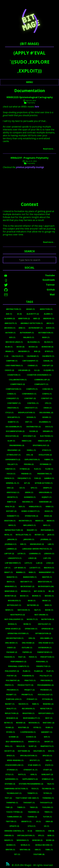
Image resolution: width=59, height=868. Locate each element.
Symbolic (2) (48, 779)
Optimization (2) (43, 633)
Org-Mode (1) (11, 643)
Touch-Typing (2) (14, 812)
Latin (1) (21, 554)
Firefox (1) (10, 469)
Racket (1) (10, 704)
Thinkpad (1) (12, 803)
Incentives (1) (25, 521)
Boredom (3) (47, 347)
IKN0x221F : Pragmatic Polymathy (30, 158)
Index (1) (39, 521)
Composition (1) (13, 389)
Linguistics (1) (15, 558)
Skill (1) (9, 746)
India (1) (50, 521)
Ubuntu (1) (26, 821)
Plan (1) (26, 671)
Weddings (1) (23, 840)
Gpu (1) (34, 488)
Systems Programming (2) (31, 784)
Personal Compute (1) (19, 666)
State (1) (49, 765)
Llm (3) (39, 563)
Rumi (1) (49, 727)
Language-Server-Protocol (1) (37, 549)
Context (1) (47, 398)
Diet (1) (29, 422)
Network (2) (33, 605)
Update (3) (14, 826)
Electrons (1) (47, 436)
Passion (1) (10, 657)
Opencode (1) (31, 629)
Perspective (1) (43, 666)
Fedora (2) (29, 464)
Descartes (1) (14, 417)
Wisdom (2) (37, 840)
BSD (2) (37, 351)
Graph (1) (47, 488)
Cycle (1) (9, 413)
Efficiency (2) (29, 436)
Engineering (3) (17, 445)
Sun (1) (34, 774)
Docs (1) (49, 427)
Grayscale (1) (13, 492)
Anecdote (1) (11, 323)
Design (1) (31, 417)
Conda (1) (11, 394)
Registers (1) (28, 713)
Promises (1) (46, 690)
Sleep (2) (32, 746)
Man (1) (32, 572)
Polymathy (31, 103)
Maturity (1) (26, 582)
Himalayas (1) (35, 507)
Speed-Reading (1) (15, 760)
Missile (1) (26, 591)
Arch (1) (50, 323)
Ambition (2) (24, 319)
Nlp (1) (37, 610)
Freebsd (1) (26, 474)
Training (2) (33, 812)
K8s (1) (23, 544)
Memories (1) (11, 586)
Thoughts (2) (46, 803)
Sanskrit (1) (47, 732)
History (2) (11, 511)
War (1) (51, 835)
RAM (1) (35, 704)
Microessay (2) (27, 586)
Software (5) (24, 751)
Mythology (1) (14, 605)
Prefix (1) (9, 685)
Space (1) (10, 756)
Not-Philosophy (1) (14, 619)
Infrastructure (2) (14, 530)
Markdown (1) (30, 577)
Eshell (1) (31, 450)
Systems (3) (10, 784)
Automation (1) (46, 333)
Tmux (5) (34, 807)
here (37, 107)
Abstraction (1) (14, 309)
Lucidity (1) (35, 568)
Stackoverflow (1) (14, 765)
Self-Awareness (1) (15, 742)
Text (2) (8, 798)
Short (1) (49, 742)
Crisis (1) (48, 408)
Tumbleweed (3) (14, 817)
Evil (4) (30, 455)
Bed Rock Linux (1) (14, 342)
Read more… (49, 149)
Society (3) (9, 751)
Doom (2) (34, 431)
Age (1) (9, 314)
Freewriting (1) (44, 474)
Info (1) (47, 525)
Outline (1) (27, 648)
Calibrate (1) (48, 356)
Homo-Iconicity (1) (30, 511)
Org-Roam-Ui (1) (46, 643)
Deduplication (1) (26, 413)
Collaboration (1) (18, 380)
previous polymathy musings (30, 167)
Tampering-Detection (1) (16, 789)
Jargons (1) (29, 539)
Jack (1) (51, 535)
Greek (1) (29, 492)
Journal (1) (46, 539)
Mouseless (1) (14, 601)
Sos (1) (51, 751)
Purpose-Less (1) (14, 699)
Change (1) (33, 366)
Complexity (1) (41, 384)
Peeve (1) (33, 657)
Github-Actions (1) (44, 483)
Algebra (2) (10, 319)
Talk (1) (50, 784)
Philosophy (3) (12, 671)
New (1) (48, 605)
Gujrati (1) (47, 497)
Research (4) (12, 718)
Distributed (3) (34, 427)
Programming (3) (45, 685)
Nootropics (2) (18, 615)
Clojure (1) (49, 370)
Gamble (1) (49, 478)
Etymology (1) (14, 455)
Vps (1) (41, 835)
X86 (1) (38, 850)
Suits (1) (22, 774)
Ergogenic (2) (14, 450)
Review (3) (21, 723)
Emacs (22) (27, 441)
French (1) (9, 478)
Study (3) (47, 770)
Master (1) (47, 577)
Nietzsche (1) (24, 610)
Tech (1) (35, 789)
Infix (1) (12, 525)
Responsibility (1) (31, 718)
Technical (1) (48, 789)
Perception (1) (47, 657)
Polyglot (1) (46, 676)
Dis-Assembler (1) (14, 427)
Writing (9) (25, 850)
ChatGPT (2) (48, 366)
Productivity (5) (25, 685)
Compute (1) (32, 389)
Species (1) (47, 756)
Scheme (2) (14, 737)
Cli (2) (37, 370)
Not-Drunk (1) (41, 615)
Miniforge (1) (11, 591)
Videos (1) (40, 831)
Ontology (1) (44, 624)
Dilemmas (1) (45, 422)
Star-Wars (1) (34, 765)
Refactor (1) (46, 709)
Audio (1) (50, 328)
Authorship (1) (27, 333)
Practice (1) (30, 680)
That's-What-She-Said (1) (27, 798)
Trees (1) (48, 812)
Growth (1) (12, 497)
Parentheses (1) (45, 652)
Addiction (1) (46, 309)
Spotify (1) (35, 760)
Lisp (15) (47, 558)
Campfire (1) (12, 361)
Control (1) (33, 403)
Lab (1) (51, 544)
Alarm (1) (48, 314)
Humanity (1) (13, 516)
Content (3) (30, 398)
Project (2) (29, 690)
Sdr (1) (47, 737)
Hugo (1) (49, 511)
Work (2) (50, 840)
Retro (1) (8, 723)
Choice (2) (9, 370)
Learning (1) (35, 554)
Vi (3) (30, 831)
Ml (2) (51, 591)
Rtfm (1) (37, 727)
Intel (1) (8, 535)
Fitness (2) (25, 469)
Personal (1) (42, 662)
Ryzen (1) (11, 732)
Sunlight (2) (47, 774)
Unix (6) (49, 821)
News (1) (9, 610)
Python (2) (47, 699)
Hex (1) (22, 507)
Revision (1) (34, 723)
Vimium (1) (9, 835)
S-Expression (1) (28, 732)
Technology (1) (14, 793)
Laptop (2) (9, 554)
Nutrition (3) (48, 619)
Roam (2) (10, 727)
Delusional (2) (46, 413)
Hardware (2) (45, 502)
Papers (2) (27, 652)
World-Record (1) (44, 845)
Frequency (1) (24, 478)
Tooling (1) (48, 807)
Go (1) (22, 488)
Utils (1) (32, 826)
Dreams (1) (48, 431)
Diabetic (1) (13, 422)
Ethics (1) (47, 450)
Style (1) (9, 774)
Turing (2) (32, 817)
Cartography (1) (30, 361)
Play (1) (50, 671)
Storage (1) (12, 770)
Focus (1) (11, 474)
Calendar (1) (33, 356)
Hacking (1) (28, 502)
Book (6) (20, 347)
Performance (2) (18, 662)
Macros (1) (49, 568)
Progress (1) (13, 690)
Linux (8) (32, 558)
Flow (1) (49, 469)
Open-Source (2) (13, 629)
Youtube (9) (39, 854)
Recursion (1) (28, 709)
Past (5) (22, 657)
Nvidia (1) (12, 624)
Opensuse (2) (47, 629)
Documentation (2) (15, 431)
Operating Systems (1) (18, 633)
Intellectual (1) (23, 535)
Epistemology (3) (41, 445)
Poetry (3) (12, 676)
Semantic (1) (34, 742)
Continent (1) (14, 403)
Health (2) (10, 507)
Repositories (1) (46, 713)
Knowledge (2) (37, 544)
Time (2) (9, 807)
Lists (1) (28, 563)
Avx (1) (12, 337)
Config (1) (47, 394)
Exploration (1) (32, 460)
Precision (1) (47, 680)
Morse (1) (36, 596)
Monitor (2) (10, 596)
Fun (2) (38, 478)
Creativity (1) (31, 408)
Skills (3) (20, 746)
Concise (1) (48, 389)
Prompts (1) (27, 695)
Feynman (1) (45, 464)
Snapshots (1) (47, 746)
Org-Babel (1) (46, 638)
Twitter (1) (11, 821)
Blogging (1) (34, 342)
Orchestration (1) (15, 638)
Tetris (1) (48, 793)
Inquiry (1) (32, 530)
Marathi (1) (12, 577)
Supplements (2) (30, 779)
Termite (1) (32, 793)
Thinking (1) (48, 798)
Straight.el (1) (30, 770)
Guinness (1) (30, 497)
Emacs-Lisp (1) (44, 441)
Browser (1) (24, 351)
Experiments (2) (13, 460)
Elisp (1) (11, 441)
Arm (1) (22, 328)
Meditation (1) (45, 582)
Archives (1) (10, 328)
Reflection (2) (12, 713)
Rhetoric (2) (49, 723)
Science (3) (31, 737)
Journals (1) (11, 544)
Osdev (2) (11, 648)
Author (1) (10, 333)
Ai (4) (19, 314)
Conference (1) (29, 394)
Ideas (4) (48, 516)
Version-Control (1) (14, 831)
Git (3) (27, 483)
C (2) (6, 356)
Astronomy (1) (36, 328)
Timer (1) (21, 807)
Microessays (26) (46, 586)
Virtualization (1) (26, 835)
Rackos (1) (23, 704)
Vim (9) (51, 831)
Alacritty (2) (33, 314)
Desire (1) (47, 417)
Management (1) (46, 572)
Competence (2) (18, 384)
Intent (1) (39, 535)
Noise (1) (49, 610)
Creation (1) (13, 408)
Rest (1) (49, 718)
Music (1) (46, 601)
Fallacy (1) (12, 464)
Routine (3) (23, 727)
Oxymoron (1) (45, 648)
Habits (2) (11, 502)
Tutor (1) (47, 817)
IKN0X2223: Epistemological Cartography (30, 97)
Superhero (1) (12, 779)
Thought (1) (29, 803)
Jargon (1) (12, 539)
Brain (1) (10, 351)
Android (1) (49, 319)
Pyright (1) (32, 699)
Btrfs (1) (49, 351)
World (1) (25, 845)
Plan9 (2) (38, 671)
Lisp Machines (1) (13, 563)
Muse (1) (32, 601)
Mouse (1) (49, 596)
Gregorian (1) (45, 492)
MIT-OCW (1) (39, 591)
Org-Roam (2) (28, 643)
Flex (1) (37, 469)
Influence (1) (29, 525)
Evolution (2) (45, 455)
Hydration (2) (31, 516)
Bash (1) (46, 337)
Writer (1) (10, 850)
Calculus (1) (17, 356)
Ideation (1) (10, 521)
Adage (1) (30, 309)
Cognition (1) (14, 375)
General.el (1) (12, 483)
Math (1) (11, 582)
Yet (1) (17, 854)
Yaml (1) (49, 850)
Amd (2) (37, 319)
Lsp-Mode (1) (20, 568)
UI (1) (38, 821)
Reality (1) (11, 709)
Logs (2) (50, 563)
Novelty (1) (32, 619)
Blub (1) (9, 347)
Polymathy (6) (13, 680)
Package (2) (12, 652)
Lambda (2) (12, 549)
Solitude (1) (39, 751)
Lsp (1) (7, 568)
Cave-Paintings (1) (14, 366)
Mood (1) (24, 596)
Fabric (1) (49, 460)
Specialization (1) (29, 756)
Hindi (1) (49, 507)
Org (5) (32, 638)
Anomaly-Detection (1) (32, 323)
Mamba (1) (21, 572)
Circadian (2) (24, 370)
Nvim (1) (27, 624)
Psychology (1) (45, 695)
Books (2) (33, 347)
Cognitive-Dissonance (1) (39, 375)
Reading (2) (48, 704)
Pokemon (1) (28, 676)
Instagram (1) (47, 530)
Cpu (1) (48, 403)
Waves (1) (9, 840)
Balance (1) (29, 337)
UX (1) (46, 826)
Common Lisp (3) (42, 380)
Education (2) (12, 436)
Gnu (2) (10, 488)
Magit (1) (9, 572)
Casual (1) (48, 361)
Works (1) (11, 845)
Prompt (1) (11, 695)
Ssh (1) (49, 760)
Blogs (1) (49, 342)
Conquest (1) (13, 398)
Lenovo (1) (49, 554)
